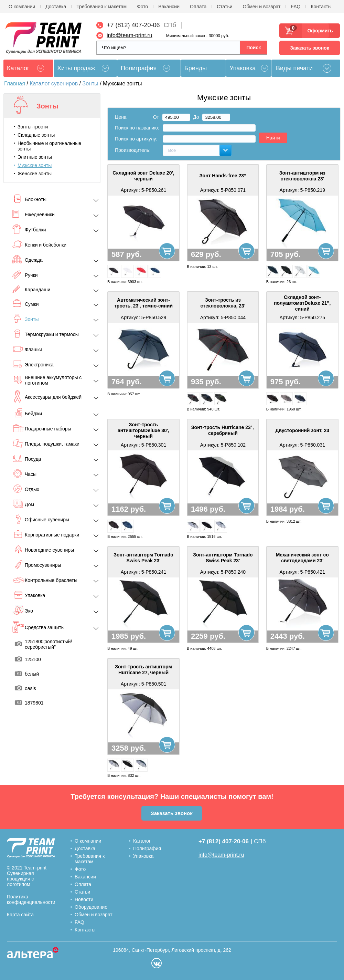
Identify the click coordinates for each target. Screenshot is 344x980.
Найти (273, 138)
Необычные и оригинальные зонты (49, 146)
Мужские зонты (35, 165)
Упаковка (243, 68)
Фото (142, 7)
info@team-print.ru (130, 35)
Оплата (198, 7)
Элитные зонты (35, 157)
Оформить (318, 31)
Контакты (321, 7)
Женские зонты (35, 174)
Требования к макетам (101, 7)
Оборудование (91, 907)
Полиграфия (139, 68)
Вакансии (169, 7)
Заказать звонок (309, 48)
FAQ (295, 7)
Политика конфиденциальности (31, 899)
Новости (84, 899)
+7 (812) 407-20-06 (133, 25)
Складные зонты (36, 135)
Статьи (224, 7)
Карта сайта (20, 915)
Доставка (56, 7)
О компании (22, 7)
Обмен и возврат (262, 7)
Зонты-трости (33, 127)
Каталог (142, 841)
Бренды (196, 68)
